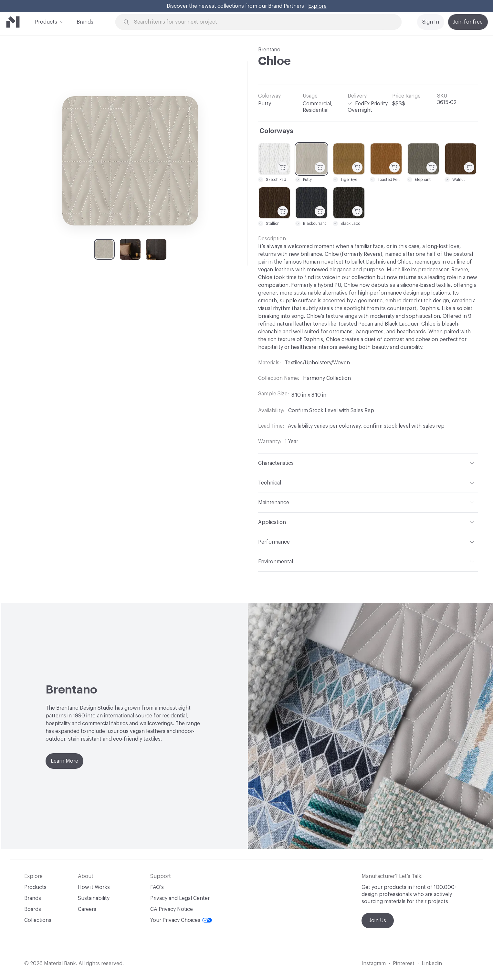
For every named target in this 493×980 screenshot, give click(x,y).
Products (46, 21)
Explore (317, 6)
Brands (85, 22)
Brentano (269, 50)
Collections (38, 920)
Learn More (64, 761)
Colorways (276, 131)
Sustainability (94, 898)
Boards (33, 909)
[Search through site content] (262, 22)
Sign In (431, 22)
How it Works (94, 887)
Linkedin (432, 964)
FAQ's (157, 887)
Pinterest (404, 964)
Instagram (374, 964)
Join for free (468, 22)
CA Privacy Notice (172, 909)
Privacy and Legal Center (180, 898)
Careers (87, 909)
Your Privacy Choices (181, 920)
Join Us (378, 921)
